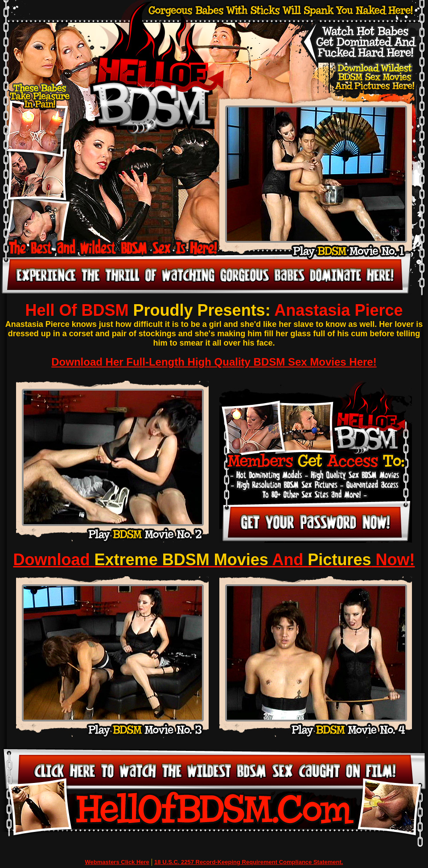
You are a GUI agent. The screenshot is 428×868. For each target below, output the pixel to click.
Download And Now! (214, 560)
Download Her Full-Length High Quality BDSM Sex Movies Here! (214, 362)
